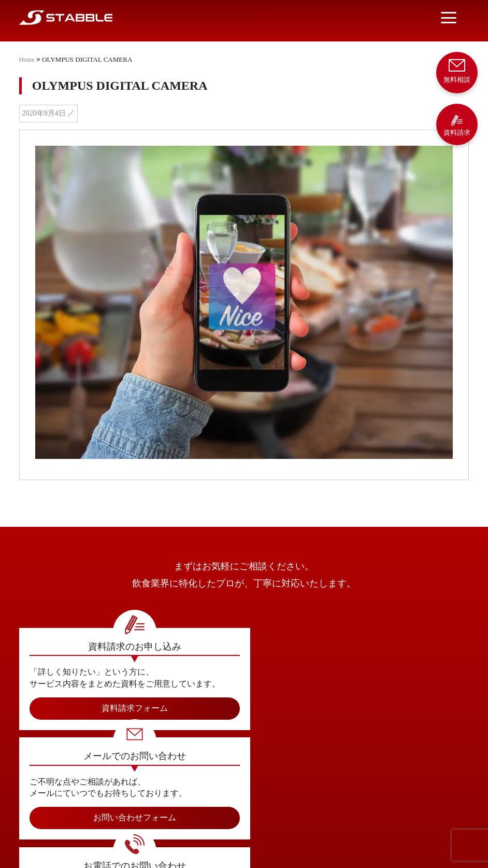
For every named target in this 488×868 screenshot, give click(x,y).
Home (27, 59)
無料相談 (457, 70)
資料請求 (457, 125)
